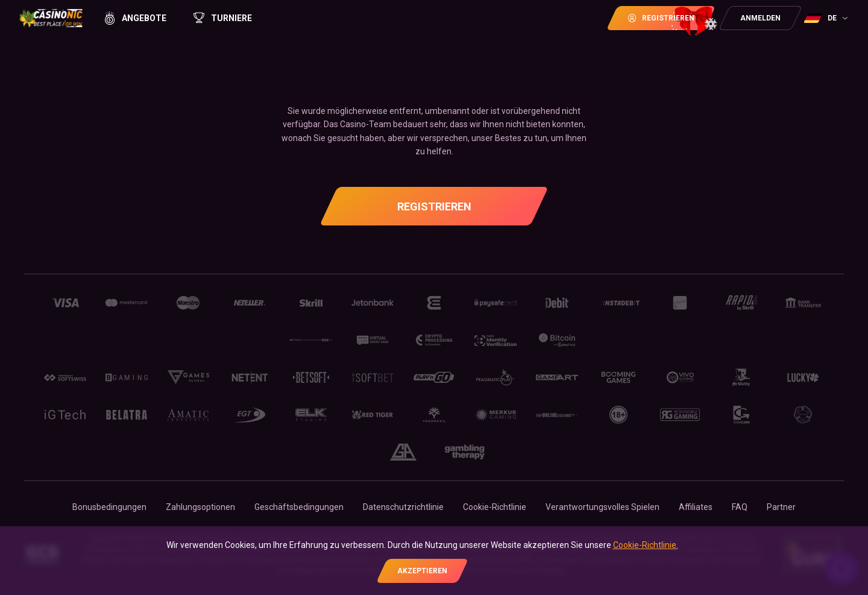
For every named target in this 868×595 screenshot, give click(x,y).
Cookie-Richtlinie (495, 507)
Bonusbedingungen (109, 507)
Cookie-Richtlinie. (646, 545)
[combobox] (827, 18)
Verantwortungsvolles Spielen (602, 507)
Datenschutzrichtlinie (403, 507)
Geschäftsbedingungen (299, 507)
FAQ (740, 507)
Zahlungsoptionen (200, 507)
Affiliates (696, 507)
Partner (781, 507)
